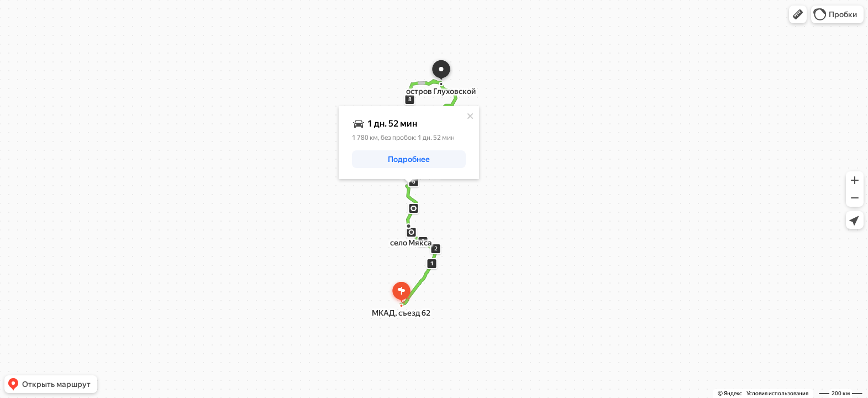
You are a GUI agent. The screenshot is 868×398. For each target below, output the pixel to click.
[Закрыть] (470, 116)
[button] (798, 14)
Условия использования (777, 393)
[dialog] (409, 143)
